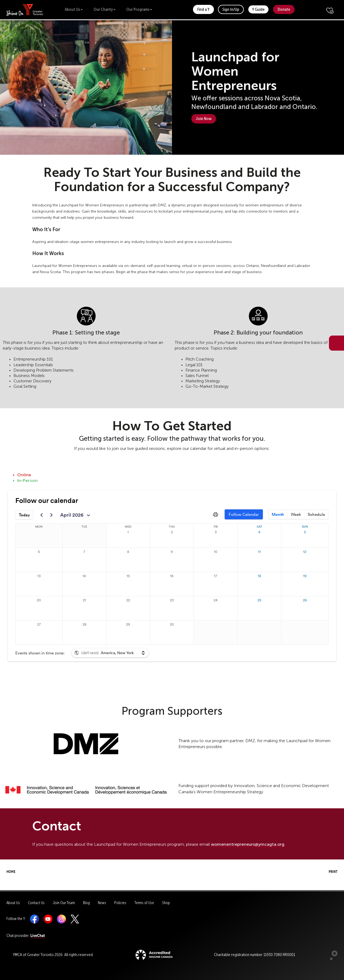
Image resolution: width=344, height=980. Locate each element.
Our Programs (139, 9)
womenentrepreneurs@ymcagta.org (248, 844)
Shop (166, 903)
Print (328, 871)
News (102, 903)
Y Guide (258, 9)
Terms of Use (144, 903)
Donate (284, 9)
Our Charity (105, 9)
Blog (86, 903)
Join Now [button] (204, 119)
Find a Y (203, 9)
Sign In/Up (231, 9)
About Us (74, 9)
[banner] (25, 10)
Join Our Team (64, 903)
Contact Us (36, 903)
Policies (120, 903)
